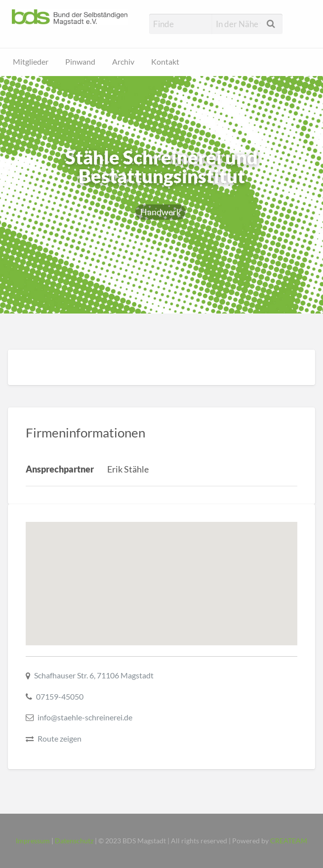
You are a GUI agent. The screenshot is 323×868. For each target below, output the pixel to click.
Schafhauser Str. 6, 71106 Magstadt (94, 675)
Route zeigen (60, 738)
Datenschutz (74, 841)
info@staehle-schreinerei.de (85, 717)
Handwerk (161, 212)
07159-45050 (60, 696)
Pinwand (80, 62)
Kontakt (165, 62)
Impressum (33, 841)
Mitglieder (31, 62)
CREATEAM (289, 841)
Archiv (123, 62)
